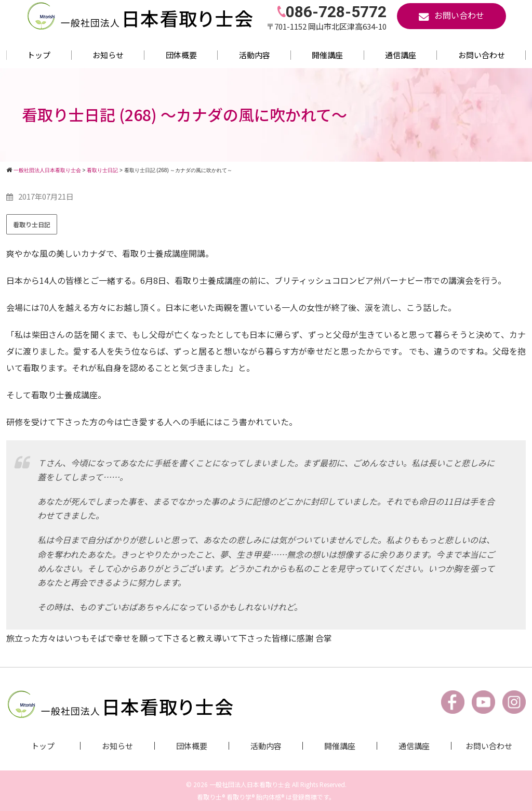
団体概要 (181, 55)
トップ (39, 55)
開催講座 (327, 55)
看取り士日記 (32, 224)
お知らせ (108, 55)
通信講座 (401, 55)
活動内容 (255, 55)
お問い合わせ (482, 55)
